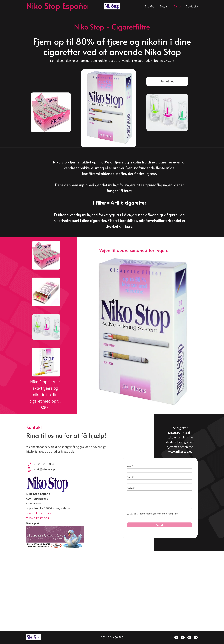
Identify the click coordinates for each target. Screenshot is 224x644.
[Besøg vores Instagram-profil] (189, 637)
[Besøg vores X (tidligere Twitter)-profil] (176, 637)
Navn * (130, 466)
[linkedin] (196, 637)
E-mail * (130, 477)
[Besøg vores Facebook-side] (183, 637)
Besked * (131, 488)
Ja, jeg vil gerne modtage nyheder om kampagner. (155, 514)
